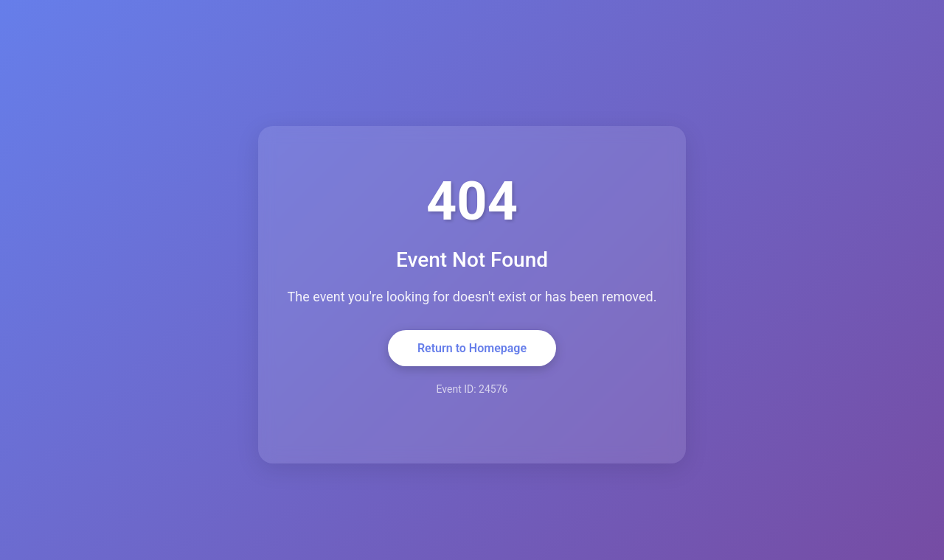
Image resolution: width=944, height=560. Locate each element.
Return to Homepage (472, 348)
